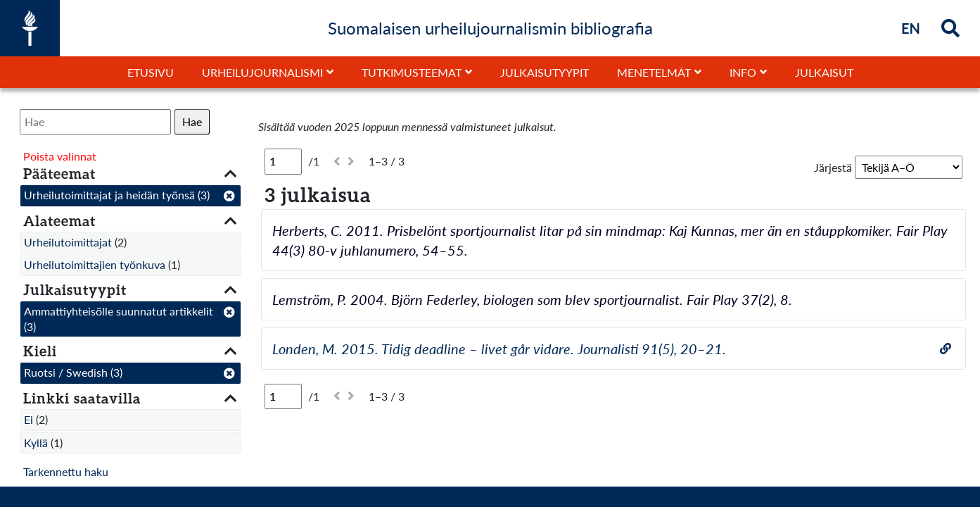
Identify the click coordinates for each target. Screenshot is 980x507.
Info (743, 72)
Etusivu (151, 72)
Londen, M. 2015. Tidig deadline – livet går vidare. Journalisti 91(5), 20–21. (499, 349)
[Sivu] (283, 161)
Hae (192, 121)
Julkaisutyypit (545, 72)
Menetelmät (654, 72)
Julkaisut (824, 72)
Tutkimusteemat (412, 72)
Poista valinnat (60, 156)
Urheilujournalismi (262, 72)
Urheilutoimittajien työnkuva (95, 264)
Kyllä (36, 443)
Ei (28, 419)
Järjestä (833, 167)
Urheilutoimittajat (68, 242)
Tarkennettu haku (66, 471)
